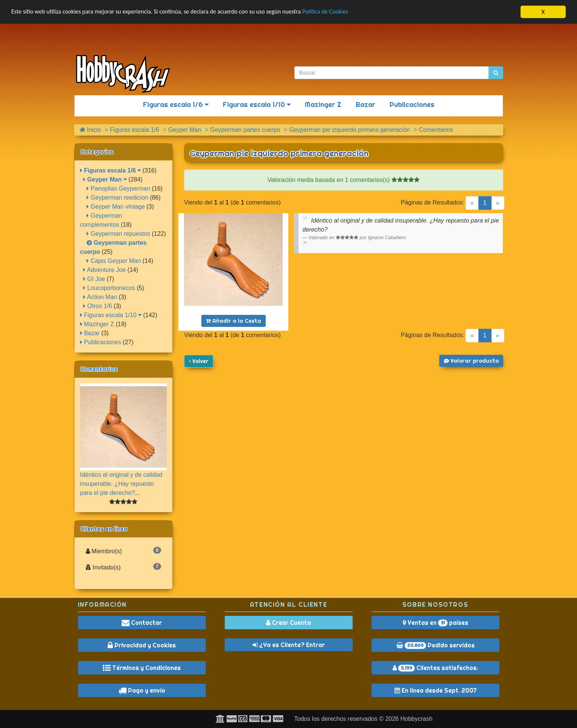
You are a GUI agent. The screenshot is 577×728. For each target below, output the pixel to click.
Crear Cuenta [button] (288, 623)
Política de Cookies (342, 12)
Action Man (100, 297)
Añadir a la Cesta (234, 321)
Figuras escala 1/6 (176, 105)
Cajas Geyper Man (114, 261)
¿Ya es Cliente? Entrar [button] (289, 645)
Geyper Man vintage (116, 207)
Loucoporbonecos (109, 288)
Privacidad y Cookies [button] (142, 645)
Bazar (365, 105)
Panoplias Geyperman (118, 188)
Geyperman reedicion (117, 198)
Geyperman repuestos (118, 234)
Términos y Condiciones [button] (142, 668)
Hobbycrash (416, 719)
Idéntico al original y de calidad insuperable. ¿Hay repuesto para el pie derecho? (121, 483)
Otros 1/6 (97, 306)
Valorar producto (471, 361)
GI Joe (94, 279)
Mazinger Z (323, 105)
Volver (199, 361)
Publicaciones (412, 105)
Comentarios (99, 369)
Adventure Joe (104, 270)
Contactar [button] (142, 623)
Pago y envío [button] (142, 690)
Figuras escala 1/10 (257, 105)
